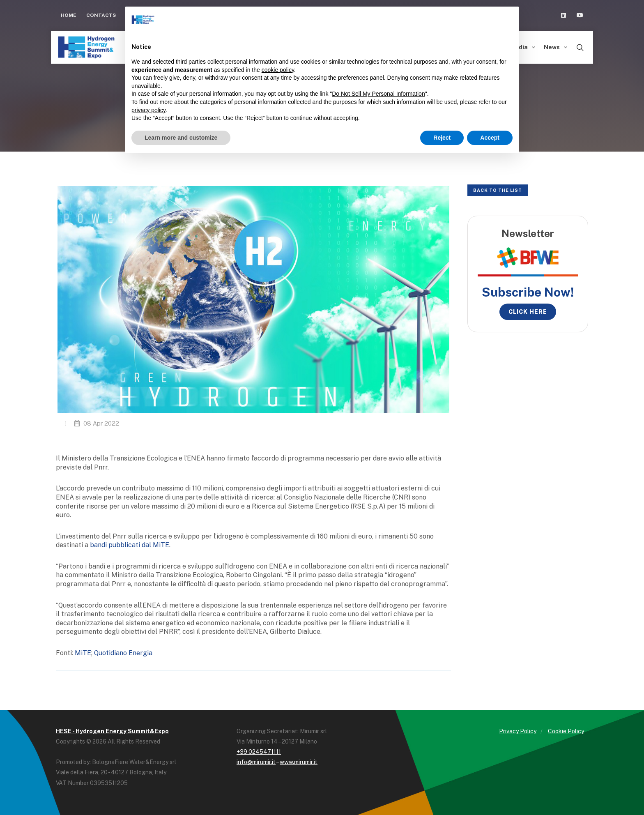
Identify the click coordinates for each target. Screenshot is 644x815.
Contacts (101, 15)
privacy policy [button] (148, 110)
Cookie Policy (566, 731)
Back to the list (498, 190)
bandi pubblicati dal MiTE (130, 545)
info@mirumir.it (256, 762)
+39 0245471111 (259, 752)
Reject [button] (442, 138)
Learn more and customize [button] (181, 138)
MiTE (83, 653)
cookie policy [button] (278, 70)
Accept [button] (490, 138)
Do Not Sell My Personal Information (378, 94)
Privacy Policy (518, 731)
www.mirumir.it (299, 762)
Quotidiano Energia (123, 653)
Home (69, 15)
